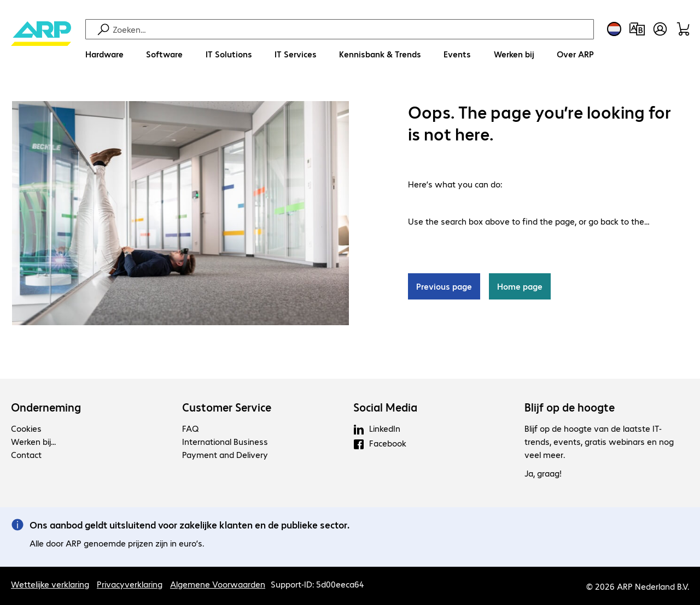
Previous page (444, 287)
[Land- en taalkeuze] (614, 29)
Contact (26, 454)
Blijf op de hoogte (570, 407)
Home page (520, 287)
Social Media (385, 407)
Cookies (26, 428)
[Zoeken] (352, 29)
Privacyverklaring (130, 584)
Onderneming (46, 407)
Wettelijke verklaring (50, 584)
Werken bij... (33, 441)
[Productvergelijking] (637, 29)
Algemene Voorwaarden (218, 584)
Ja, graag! (543, 474)
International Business (225, 441)
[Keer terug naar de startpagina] (41, 44)
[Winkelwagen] (683, 29)
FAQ (190, 428)
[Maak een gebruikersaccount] (660, 29)
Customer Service (227, 407)
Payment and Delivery (225, 454)
